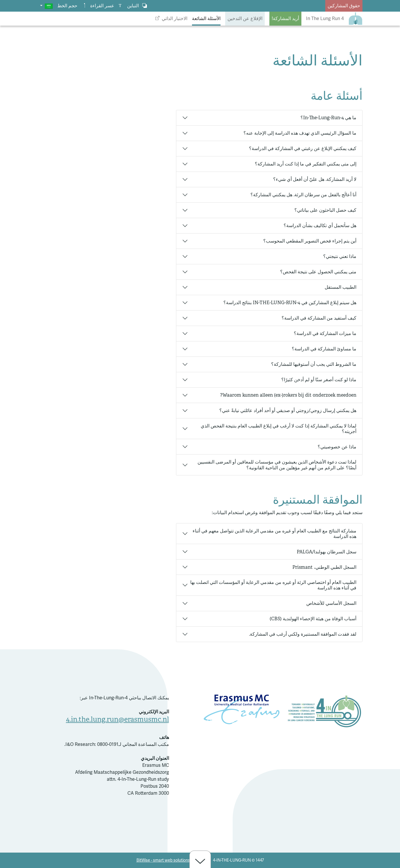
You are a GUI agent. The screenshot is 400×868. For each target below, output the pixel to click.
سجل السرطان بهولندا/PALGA (327, 552)
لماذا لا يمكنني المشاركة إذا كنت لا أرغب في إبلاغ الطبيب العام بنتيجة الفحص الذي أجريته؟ (279, 429)
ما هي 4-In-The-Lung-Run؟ (328, 118)
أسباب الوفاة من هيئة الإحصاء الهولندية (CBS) (313, 619)
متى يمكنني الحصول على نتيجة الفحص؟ (318, 272)
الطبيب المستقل (341, 287)
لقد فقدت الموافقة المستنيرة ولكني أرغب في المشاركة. (303, 634)
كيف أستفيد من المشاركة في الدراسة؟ (319, 318)
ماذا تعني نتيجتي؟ (340, 256)
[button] (46, 6)
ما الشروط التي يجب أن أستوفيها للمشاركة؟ (314, 364)
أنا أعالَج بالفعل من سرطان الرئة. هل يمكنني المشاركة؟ (303, 195)
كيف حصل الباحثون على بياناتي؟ (325, 210)
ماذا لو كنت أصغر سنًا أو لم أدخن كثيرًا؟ (319, 380)
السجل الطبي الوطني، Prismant (324, 567)
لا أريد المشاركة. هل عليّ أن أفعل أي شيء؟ (315, 179)
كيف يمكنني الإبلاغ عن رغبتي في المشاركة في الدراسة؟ (303, 148)
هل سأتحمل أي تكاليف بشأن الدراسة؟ (320, 226)
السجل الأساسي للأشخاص (331, 603)
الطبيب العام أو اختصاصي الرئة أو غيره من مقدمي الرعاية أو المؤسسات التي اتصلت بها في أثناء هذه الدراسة (273, 585)
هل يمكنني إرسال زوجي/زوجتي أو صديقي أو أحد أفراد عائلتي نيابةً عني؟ (288, 410)
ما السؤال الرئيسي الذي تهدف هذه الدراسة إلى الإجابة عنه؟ (300, 133)
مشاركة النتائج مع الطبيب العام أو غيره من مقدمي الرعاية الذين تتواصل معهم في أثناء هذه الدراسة (274, 534)
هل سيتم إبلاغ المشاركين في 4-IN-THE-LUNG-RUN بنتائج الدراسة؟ (290, 303)
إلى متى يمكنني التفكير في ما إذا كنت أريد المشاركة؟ (306, 164)
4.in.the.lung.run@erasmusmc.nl (118, 719)
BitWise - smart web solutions (163, 860)
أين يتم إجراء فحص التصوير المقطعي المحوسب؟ (310, 241)
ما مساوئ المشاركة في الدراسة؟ (324, 349)
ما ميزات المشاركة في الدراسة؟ (325, 333)
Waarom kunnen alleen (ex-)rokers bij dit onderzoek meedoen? (288, 395)
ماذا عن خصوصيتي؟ (337, 447)
